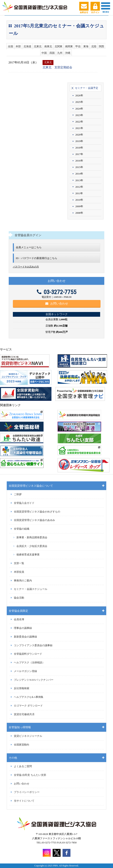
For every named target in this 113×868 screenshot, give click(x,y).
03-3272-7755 (57, 292)
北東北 (38, 46)
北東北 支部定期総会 (57, 67)
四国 (52, 53)
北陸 (94, 46)
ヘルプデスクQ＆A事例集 (28, 697)
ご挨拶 (18, 494)
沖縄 (68, 53)
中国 (44, 53)
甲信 (78, 46)
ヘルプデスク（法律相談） (29, 663)
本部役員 (19, 572)
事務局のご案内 (23, 581)
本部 (18, 46)
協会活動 (19, 598)
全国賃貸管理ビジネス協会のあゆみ (34, 520)
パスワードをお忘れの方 (26, 267)
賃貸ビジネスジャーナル (28, 736)
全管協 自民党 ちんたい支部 (30, 775)
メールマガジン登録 (25, 671)
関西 (102, 46)
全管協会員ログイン (28, 235)
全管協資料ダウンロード (28, 654)
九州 (60, 53)
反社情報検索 (22, 688)
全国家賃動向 (22, 745)
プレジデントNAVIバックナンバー (34, 680)
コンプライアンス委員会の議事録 (33, 645)
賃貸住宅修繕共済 (24, 714)
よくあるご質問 (23, 766)
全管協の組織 (22, 529)
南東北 (48, 46)
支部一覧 (19, 563)
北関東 (58, 46)
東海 (86, 46)
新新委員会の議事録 (25, 637)
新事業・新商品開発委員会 (32, 538)
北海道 (27, 46)
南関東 (69, 46)
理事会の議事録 (23, 628)
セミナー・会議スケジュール (31, 589)
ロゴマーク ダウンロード (28, 706)
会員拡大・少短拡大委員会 (32, 546)
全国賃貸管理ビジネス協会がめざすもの (37, 512)
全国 (10, 46)
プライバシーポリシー (27, 792)
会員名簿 (19, 619)
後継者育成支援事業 (28, 555)
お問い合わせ (57, 304)
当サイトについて (24, 801)
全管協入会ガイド (24, 503)
